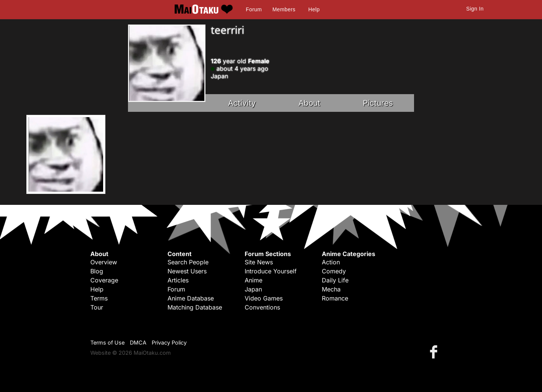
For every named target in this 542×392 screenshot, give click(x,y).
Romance (335, 298)
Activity (242, 103)
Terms (99, 298)
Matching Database (195, 307)
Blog (97, 271)
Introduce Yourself (271, 271)
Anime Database (191, 298)
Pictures (378, 103)
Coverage (104, 280)
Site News (259, 262)
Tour (97, 307)
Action (331, 262)
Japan (253, 289)
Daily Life (335, 280)
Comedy (334, 271)
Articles (178, 280)
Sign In (475, 9)
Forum (254, 9)
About (309, 103)
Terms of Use (107, 342)
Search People (188, 262)
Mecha (331, 289)
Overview (104, 262)
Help (314, 9)
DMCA (138, 342)
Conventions (262, 307)
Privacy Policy (169, 342)
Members (284, 9)
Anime (253, 280)
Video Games (264, 298)
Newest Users (187, 271)
